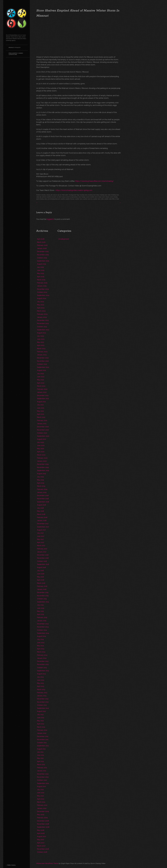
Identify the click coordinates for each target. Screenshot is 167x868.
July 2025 (40, 267)
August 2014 (41, 636)
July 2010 (40, 789)
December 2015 (43, 592)
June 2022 (41, 377)
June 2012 (41, 718)
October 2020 (42, 433)
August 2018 (41, 505)
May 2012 (40, 721)
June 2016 (41, 574)
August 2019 (41, 474)
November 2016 (43, 558)
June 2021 (41, 408)
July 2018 (40, 508)
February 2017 (42, 549)
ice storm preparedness (71, 197)
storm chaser (98, 197)
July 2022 (40, 374)
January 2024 (42, 317)
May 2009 (41, 815)
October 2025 (42, 258)
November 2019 (43, 467)
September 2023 (43, 330)
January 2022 (42, 392)
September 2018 (43, 502)
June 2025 (41, 270)
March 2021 (41, 417)
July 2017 (40, 533)
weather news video (98, 199)
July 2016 (40, 570)
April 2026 (41, 239)
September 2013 (43, 671)
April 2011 (40, 761)
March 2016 (41, 583)
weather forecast (70, 199)
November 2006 (43, 849)
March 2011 (41, 764)
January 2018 (42, 520)
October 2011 (42, 743)
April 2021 (41, 414)
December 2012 (43, 699)
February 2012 (42, 730)
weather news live (88, 199)
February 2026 (42, 245)
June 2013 (41, 680)
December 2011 (43, 736)
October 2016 (42, 561)
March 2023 (41, 348)
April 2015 (41, 614)
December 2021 (43, 395)
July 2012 (40, 714)
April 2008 (41, 833)
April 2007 (41, 843)
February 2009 (42, 818)
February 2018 (42, 517)
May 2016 (40, 577)
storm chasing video (42, 199)
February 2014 (42, 655)
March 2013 (41, 689)
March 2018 (41, 514)
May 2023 (41, 342)
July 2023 (40, 336)
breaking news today (94, 195)
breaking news (84, 195)
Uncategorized (72, 195)
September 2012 (43, 708)
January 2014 (42, 658)
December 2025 (43, 251)
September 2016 (43, 564)
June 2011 (41, 755)
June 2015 (41, 608)
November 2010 (43, 777)
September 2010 (43, 783)
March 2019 (41, 486)
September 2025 (43, 261)
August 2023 (42, 333)
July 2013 (40, 677)
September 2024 (43, 295)
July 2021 (40, 405)
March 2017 (41, 545)
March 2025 (41, 280)
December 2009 (43, 811)
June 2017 (41, 536)
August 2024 (42, 298)
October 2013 (42, 668)
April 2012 (41, 724)
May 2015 (40, 611)
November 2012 (43, 702)
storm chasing (114, 197)
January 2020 (42, 461)
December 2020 (43, 427)
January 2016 (42, 589)
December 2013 (43, 661)
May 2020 (41, 449)
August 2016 (41, 567)
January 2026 (42, 248)
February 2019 (42, 489)
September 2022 (43, 367)
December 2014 (43, 624)
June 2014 (41, 643)
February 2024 (42, 314)
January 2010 (42, 808)
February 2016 (42, 586)
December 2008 (43, 821)
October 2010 (42, 780)
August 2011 (41, 749)
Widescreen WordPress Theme (47, 863)
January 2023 (42, 355)
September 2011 (43, 746)
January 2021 (42, 424)
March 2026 (41, 242)
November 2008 (43, 824)
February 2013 (42, 693)
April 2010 (41, 799)
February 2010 (42, 805)
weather (63, 199)
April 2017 (41, 542)
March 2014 (41, 652)
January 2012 (42, 733)
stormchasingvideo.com (54, 199)
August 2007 (42, 836)
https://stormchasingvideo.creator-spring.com (74, 190)
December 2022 (43, 358)
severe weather (90, 197)
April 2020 (41, 452)
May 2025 (41, 273)
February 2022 (42, 389)
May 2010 (40, 796)
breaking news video (105, 195)
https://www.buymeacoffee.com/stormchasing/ (95, 181)
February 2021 (42, 420)
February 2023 (42, 352)
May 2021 (40, 411)
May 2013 (40, 683)
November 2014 (43, 627)
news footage (82, 197)
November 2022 (43, 361)
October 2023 (42, 327)
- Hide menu (11, 865)
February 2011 (42, 768)
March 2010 (41, 802)
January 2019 (42, 492)
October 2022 (42, 364)
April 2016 (41, 580)
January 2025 (42, 286)
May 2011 (40, 758)
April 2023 (41, 345)
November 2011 (43, 739)
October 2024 (42, 292)
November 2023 (43, 323)
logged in (50, 219)
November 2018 (43, 499)
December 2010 (43, 774)
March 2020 (41, 455)
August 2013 (41, 674)
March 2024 (41, 311)
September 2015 (43, 602)
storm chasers (106, 197)
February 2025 (42, 283)
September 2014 (43, 633)
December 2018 (43, 495)
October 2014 (42, 630)
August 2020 (42, 439)
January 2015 (42, 621)
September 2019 (43, 470)
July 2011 (40, 752)
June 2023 (41, 339)
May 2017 (40, 539)
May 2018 (40, 511)
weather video (108, 199)
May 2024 (41, 305)
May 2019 (40, 480)
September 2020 (43, 436)
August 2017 (41, 530)
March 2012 (41, 727)
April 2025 (41, 277)
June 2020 (41, 445)
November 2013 (43, 664)
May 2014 (40, 646)
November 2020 (43, 430)
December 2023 (43, 320)
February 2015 (42, 617)
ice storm (54, 197)
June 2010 (41, 793)
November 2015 (43, 596)
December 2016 (43, 555)
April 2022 (41, 383)
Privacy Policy (15, 48)
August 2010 (41, 786)
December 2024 (43, 289)
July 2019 (40, 477)
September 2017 (43, 527)
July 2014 (40, 639)
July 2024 (41, 302)
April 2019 (41, 483)
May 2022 (41, 380)
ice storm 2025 (61, 197)
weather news (79, 199)
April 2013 (41, 686)
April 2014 (41, 649)
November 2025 (43, 255)
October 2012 (42, 705)
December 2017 (43, 524)
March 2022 (41, 386)
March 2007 (41, 846)
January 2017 (42, 552)
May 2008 (41, 830)
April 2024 (41, 308)
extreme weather (46, 197)
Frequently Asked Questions (16, 54)
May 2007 (41, 840)
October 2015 (42, 599)
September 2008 (43, 827)
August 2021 (41, 402)
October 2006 (42, 852)
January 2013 (42, 696)
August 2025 (42, 264)
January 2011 (42, 771)
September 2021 (43, 399)
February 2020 (42, 458)
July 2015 (40, 605)
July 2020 (41, 442)
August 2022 (42, 370)
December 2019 (43, 464)
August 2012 (41, 711)
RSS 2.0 (114, 199)
